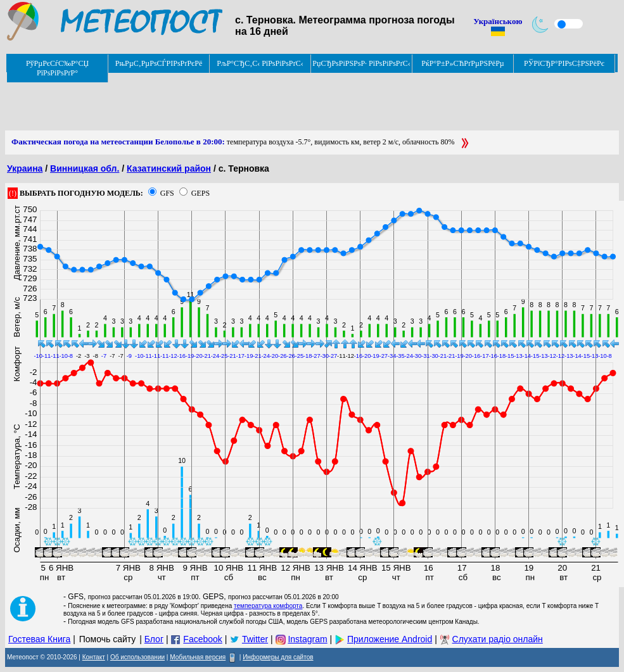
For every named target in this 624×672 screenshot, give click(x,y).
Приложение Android (390, 639)
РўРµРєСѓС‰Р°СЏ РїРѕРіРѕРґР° (57, 68)
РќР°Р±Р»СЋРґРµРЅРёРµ (463, 63)
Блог (154, 639)
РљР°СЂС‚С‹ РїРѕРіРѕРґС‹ (260, 63)
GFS (167, 193)
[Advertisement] (236, 102)
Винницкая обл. (85, 168)
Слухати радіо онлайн (498, 639)
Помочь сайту (108, 639)
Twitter (255, 639)
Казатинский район (169, 168)
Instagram (307, 639)
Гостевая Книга (39, 639)
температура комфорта (268, 606)
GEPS (201, 193)
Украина (25, 168)
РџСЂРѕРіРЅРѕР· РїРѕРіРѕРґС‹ (361, 63)
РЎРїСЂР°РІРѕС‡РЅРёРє (564, 63)
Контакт (94, 657)
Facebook (202, 639)
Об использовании (137, 657)
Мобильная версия (198, 657)
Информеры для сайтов (278, 657)
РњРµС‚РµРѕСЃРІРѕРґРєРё (159, 63)
